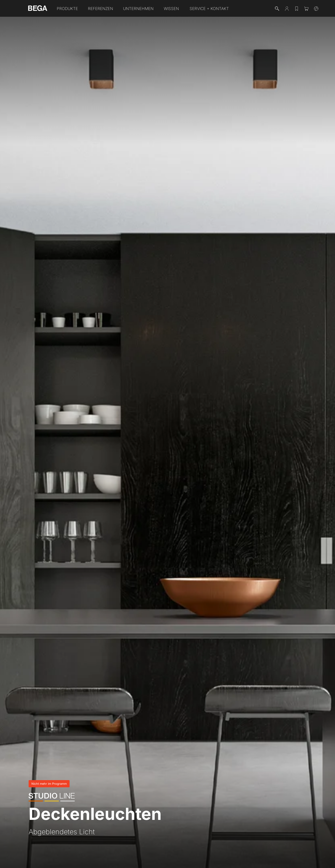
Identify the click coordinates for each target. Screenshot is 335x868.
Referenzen (100, 9)
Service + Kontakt (209, 9)
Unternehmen (138, 9)
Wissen (171, 9)
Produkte (67, 9)
